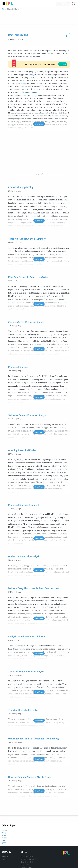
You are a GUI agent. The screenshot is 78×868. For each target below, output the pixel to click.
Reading (4, 823)
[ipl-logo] (10, 4)
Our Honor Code (27, 850)
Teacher (4, 828)
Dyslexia (4, 831)
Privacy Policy (26, 853)
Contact (5, 847)
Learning (4, 826)
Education (5, 818)
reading (64, 59)
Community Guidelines (30, 847)
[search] (68, 4)
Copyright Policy (27, 844)
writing (57, 68)
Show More (39, 112)
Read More (39, 209)
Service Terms (26, 856)
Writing (4, 821)
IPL (3, 9)
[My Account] (74, 4)
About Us (5, 844)
